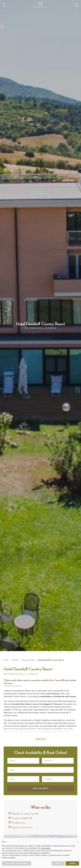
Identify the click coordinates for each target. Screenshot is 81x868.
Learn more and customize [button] (17, 863)
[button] (47, 645)
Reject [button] (58, 863)
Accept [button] (72, 863)
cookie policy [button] (46, 848)
